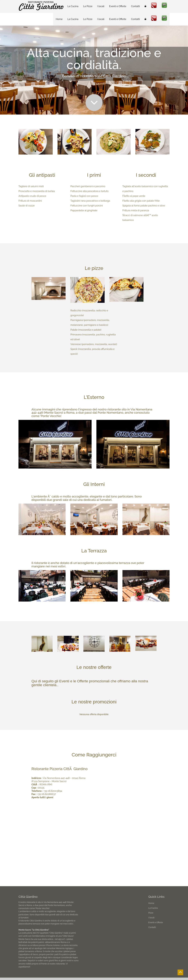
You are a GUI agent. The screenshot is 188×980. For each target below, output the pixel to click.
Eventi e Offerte (118, 19)
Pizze (151, 913)
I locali (101, 19)
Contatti (135, 19)
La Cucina (73, 19)
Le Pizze (88, 19)
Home (59, 19)
